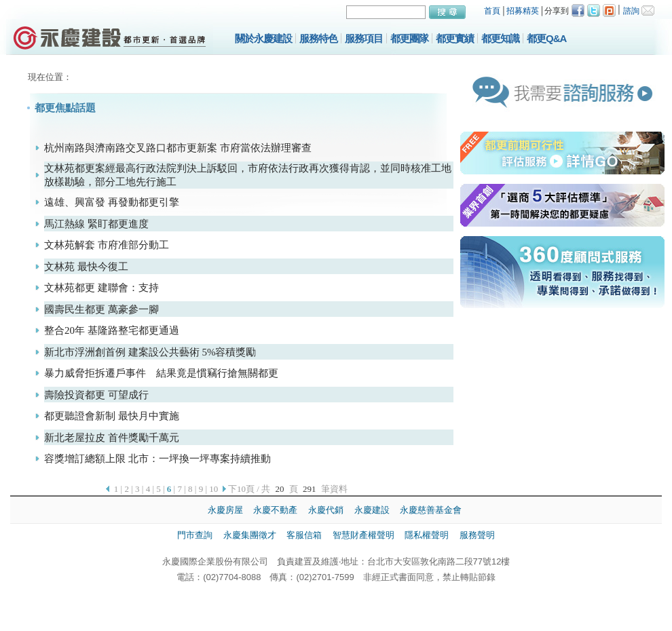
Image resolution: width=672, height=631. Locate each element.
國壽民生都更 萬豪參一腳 (101, 309)
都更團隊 (409, 38)
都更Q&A (546, 38)
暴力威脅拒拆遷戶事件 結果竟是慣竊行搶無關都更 (161, 373)
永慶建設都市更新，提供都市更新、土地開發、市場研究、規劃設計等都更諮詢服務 (110, 37)
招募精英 (523, 11)
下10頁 (241, 489)
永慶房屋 (225, 510)
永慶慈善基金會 (431, 510)
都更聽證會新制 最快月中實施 (112, 416)
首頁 (492, 11)
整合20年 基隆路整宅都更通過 (112, 330)
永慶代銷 (326, 510)
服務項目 (364, 38)
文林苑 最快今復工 (86, 267)
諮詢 (631, 11)
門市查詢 (195, 535)
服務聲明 (477, 535)
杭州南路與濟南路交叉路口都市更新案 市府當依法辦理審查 (178, 148)
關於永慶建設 (263, 38)
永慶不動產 (275, 510)
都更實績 (455, 38)
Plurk (609, 11)
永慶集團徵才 (250, 535)
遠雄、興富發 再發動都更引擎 (112, 202)
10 (213, 489)
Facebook (578, 11)
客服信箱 (304, 535)
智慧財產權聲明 (363, 535)
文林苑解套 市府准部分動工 (107, 245)
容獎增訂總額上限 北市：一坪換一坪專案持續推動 (157, 459)
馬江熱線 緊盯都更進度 (96, 224)
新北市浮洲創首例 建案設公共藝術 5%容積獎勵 (150, 352)
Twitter (594, 11)
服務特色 (318, 38)
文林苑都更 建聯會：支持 (101, 288)
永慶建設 (372, 510)
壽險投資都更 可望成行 (96, 395)
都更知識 (500, 38)
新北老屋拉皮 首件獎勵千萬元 (112, 438)
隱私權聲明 (427, 535)
